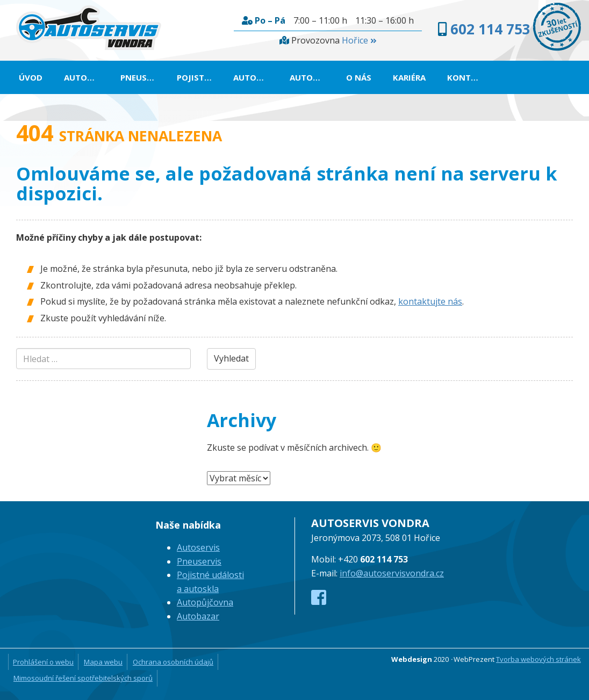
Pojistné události (200, 77)
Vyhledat (231, 358)
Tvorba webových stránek (538, 659)
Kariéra (409, 77)
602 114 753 (490, 29)
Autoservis (87, 77)
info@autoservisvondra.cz (392, 573)
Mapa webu (103, 662)
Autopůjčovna (256, 77)
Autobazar (313, 77)
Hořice (359, 40)
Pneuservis (143, 77)
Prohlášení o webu (43, 662)
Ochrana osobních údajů (173, 662)
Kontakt (467, 77)
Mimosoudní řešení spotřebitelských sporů (83, 678)
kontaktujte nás (430, 301)
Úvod (31, 77)
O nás (359, 77)
